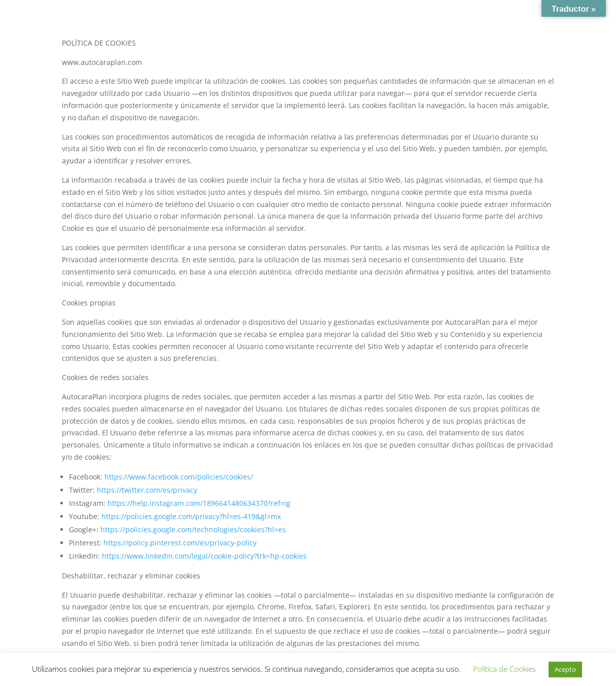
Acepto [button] (565, 669)
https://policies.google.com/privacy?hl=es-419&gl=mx (191, 516)
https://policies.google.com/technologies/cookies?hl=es (193, 529)
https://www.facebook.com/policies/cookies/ (179, 477)
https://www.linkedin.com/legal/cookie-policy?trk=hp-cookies (204, 556)
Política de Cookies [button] (504, 669)
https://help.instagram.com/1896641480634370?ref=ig (199, 503)
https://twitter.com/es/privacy (147, 490)
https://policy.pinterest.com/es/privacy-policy (180, 543)
